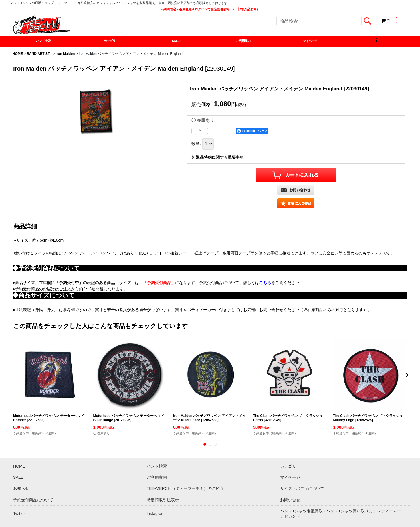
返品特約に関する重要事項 (218, 159)
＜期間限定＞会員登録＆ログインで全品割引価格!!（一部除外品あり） (210, 9)
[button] (377, 42)
